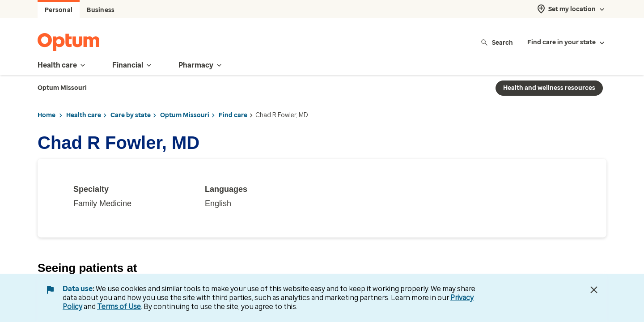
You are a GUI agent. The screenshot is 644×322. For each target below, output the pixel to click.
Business (101, 10)
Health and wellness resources (549, 88)
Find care (233, 115)
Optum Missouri (185, 115)
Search (497, 42)
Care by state (131, 115)
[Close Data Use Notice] (594, 290)
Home (47, 115)
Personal (59, 10)
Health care (84, 115)
